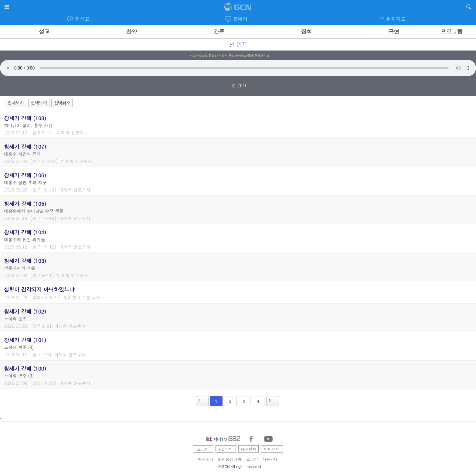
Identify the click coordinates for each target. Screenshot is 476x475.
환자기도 (396, 19)
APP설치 (248, 449)
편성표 (82, 19)
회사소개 (206, 459)
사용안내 (270, 459)
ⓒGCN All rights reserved (240, 466)
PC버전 (226, 449)
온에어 (240, 19)
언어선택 (272, 449)
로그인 (203, 449)
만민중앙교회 (230, 459)
